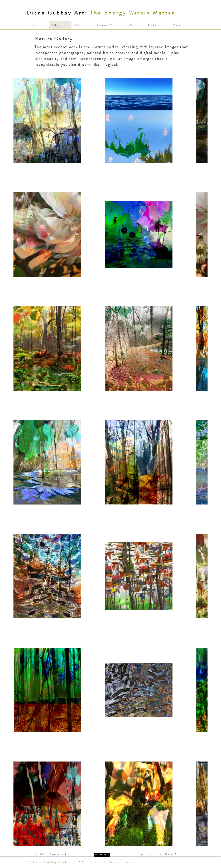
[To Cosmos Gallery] (152, 854)
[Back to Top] (102, 855)
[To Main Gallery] (51, 854)
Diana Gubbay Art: (57, 13)
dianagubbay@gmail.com (109, 862)
